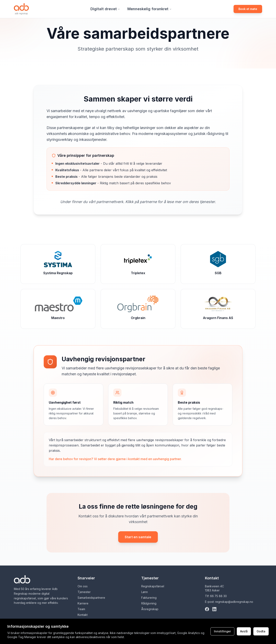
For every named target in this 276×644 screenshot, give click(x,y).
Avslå (244, 631)
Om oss (83, 586)
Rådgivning (149, 603)
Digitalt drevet (105, 9)
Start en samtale (138, 537)
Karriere (83, 603)
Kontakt (83, 615)
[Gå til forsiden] (21, 9)
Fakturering (149, 598)
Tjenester (84, 592)
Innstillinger (222, 631)
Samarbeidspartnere (91, 598)
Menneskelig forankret (150, 9)
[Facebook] (207, 609)
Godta (261, 631)
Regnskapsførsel (153, 586)
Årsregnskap (150, 609)
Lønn (145, 592)
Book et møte (248, 9)
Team (81, 609)
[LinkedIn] (214, 609)
